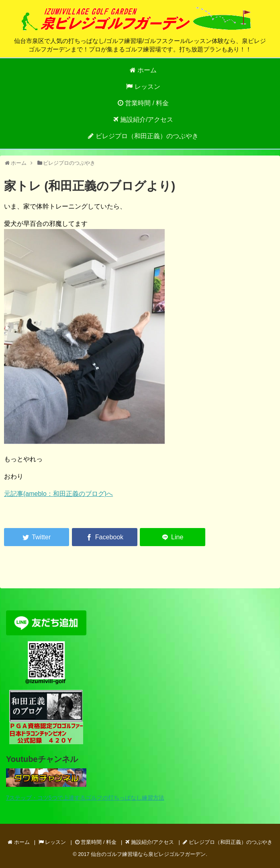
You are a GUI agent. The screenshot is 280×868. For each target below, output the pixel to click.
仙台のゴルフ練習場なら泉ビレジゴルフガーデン (148, 854)
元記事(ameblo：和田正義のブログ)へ (58, 494)
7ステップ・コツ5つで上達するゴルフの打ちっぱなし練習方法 (85, 798)
